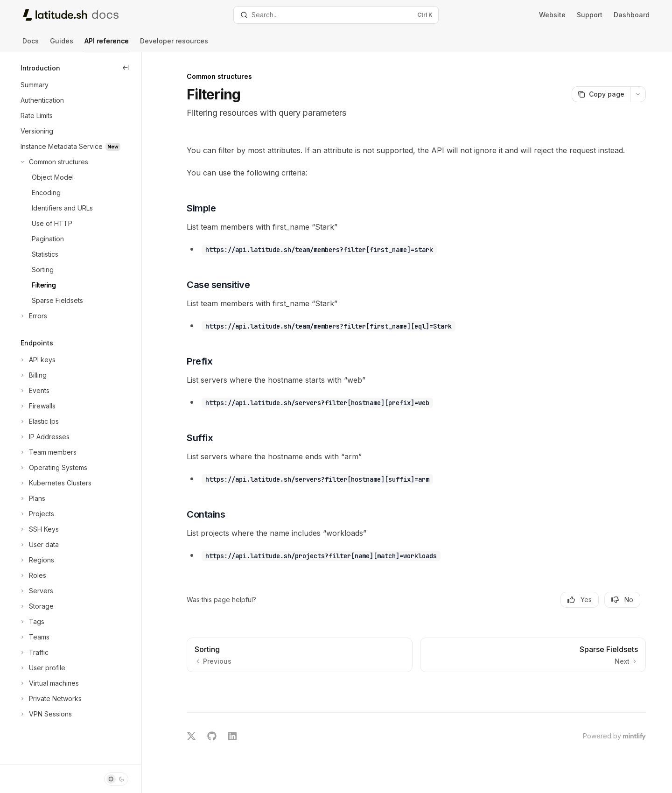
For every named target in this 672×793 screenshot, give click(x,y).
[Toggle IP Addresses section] (44, 437)
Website (552, 15)
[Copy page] (601, 94)
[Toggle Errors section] (33, 316)
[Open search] (336, 15)
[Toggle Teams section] (34, 637)
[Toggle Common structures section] (53, 162)
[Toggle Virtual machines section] (49, 683)
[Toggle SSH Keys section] (39, 529)
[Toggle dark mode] (116, 779)
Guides (62, 45)
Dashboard (632, 15)
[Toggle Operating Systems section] (53, 468)
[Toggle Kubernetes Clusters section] (55, 483)
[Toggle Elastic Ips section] (39, 421)
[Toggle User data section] (39, 545)
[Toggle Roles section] (32, 575)
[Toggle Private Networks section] (50, 699)
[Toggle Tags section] (31, 622)
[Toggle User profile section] (42, 668)
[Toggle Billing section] (33, 375)
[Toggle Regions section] (36, 560)
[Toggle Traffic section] (34, 653)
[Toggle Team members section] (48, 452)
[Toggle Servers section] (36, 591)
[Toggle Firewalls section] (37, 406)
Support (590, 15)
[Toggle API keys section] (37, 360)
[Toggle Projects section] (36, 514)
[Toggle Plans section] (32, 498)
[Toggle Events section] (34, 391)
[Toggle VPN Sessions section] (45, 714)
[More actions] (638, 94)
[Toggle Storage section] (36, 606)
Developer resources (174, 45)
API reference (107, 45)
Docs (31, 45)
